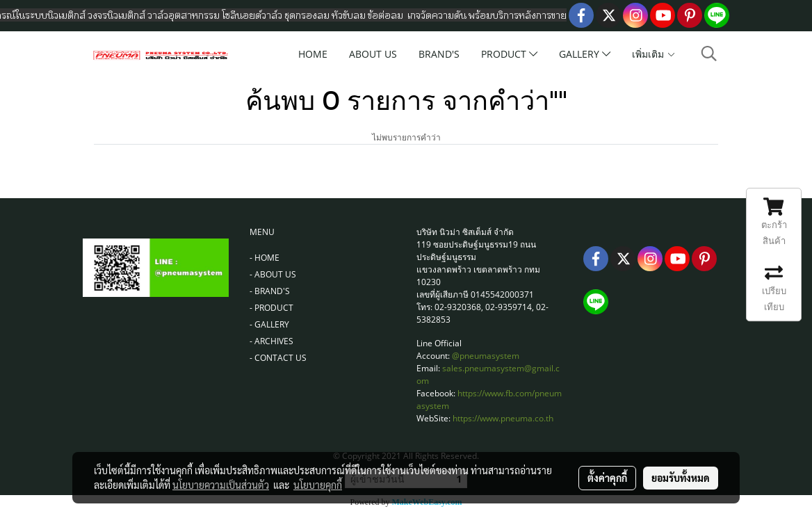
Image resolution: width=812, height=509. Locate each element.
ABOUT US (373, 54)
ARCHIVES (274, 341)
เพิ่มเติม (654, 54)
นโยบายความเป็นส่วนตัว (221, 485)
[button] (709, 54)
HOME (313, 54)
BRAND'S (439, 54)
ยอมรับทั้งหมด (681, 478)
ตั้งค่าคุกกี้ (607, 478)
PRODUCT (509, 54)
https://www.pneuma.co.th (503, 418)
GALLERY (585, 54)
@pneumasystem (486, 356)
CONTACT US (281, 358)
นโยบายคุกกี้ (318, 485)
